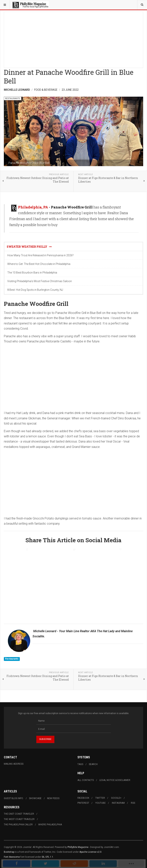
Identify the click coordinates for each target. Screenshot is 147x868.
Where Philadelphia (50, 825)
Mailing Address (14, 764)
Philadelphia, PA (33, 207)
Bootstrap (9, 852)
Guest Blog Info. (14, 798)
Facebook (83, 798)
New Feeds (53, 798)
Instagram (118, 803)
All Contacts (86, 780)
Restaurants (12, 659)
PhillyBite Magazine (78, 847)
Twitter (100, 798)
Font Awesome (12, 857)
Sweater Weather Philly (29, 247)
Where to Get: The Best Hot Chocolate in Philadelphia (39, 264)
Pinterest (83, 803)
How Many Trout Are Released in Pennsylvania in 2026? (40, 255)
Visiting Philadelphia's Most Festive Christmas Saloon (40, 281)
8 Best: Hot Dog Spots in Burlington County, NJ (35, 290)
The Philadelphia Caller (18, 825)
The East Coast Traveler (19, 814)
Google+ (116, 798)
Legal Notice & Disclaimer (115, 780)
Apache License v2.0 (90, 852)
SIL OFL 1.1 (47, 857)
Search (93, 764)
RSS (133, 803)
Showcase (35, 798)
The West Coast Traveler (19, 819)
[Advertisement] (73, 39)
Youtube (100, 803)
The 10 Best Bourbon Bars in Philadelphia (32, 273)
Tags (80, 764)
